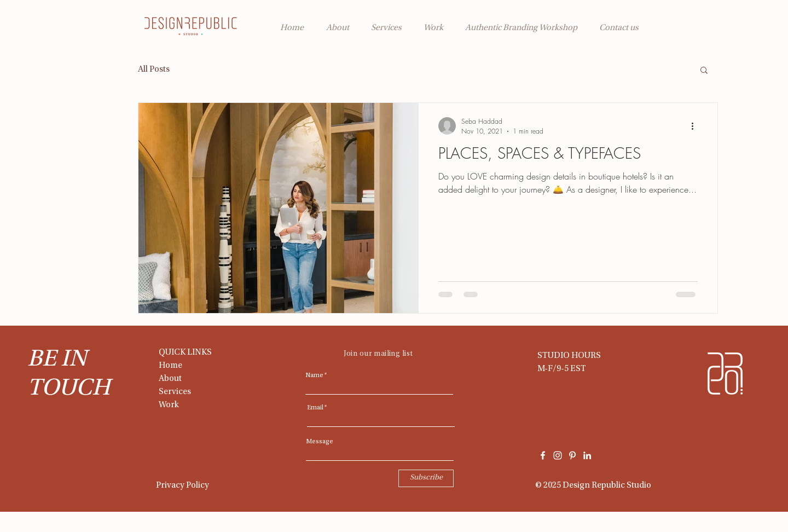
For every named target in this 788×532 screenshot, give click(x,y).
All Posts (154, 70)
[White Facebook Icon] (543, 455)
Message (320, 442)
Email (315, 408)
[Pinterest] (572, 455)
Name (314, 375)
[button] (704, 71)
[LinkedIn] (587, 455)
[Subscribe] (426, 478)
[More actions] (696, 126)
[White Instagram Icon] (558, 455)
